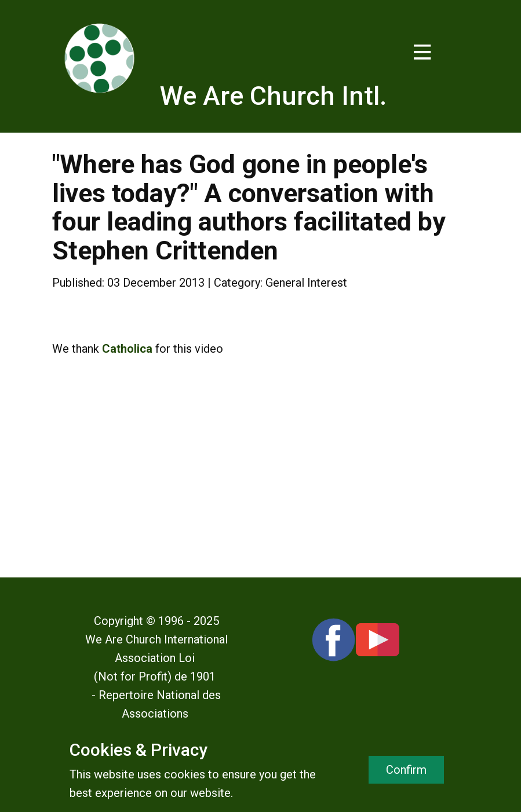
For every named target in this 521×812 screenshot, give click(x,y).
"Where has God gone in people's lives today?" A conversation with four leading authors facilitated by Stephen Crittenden (249, 207)
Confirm (406, 770)
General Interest (306, 283)
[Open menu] (422, 52)
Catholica (127, 349)
